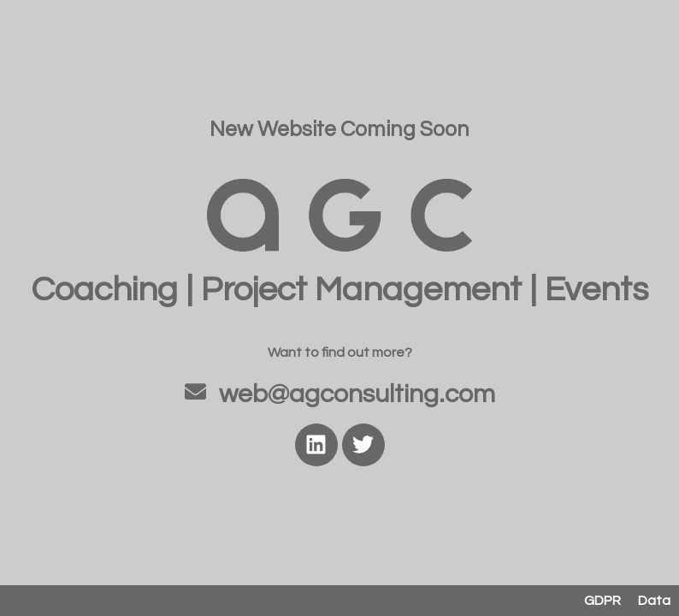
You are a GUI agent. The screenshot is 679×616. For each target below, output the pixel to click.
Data (654, 601)
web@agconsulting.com (357, 394)
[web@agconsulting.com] (195, 391)
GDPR (602, 601)
